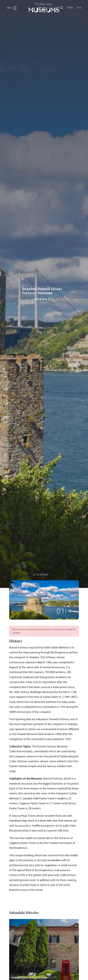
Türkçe (70, 7)
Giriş (79, 7)
